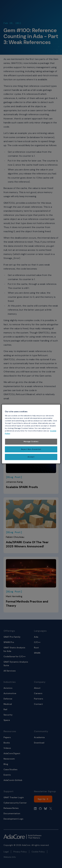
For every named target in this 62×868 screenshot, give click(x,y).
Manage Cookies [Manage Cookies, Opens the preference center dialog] (31, 442)
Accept (31, 457)
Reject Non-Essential (31, 449)
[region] (31, 434)
